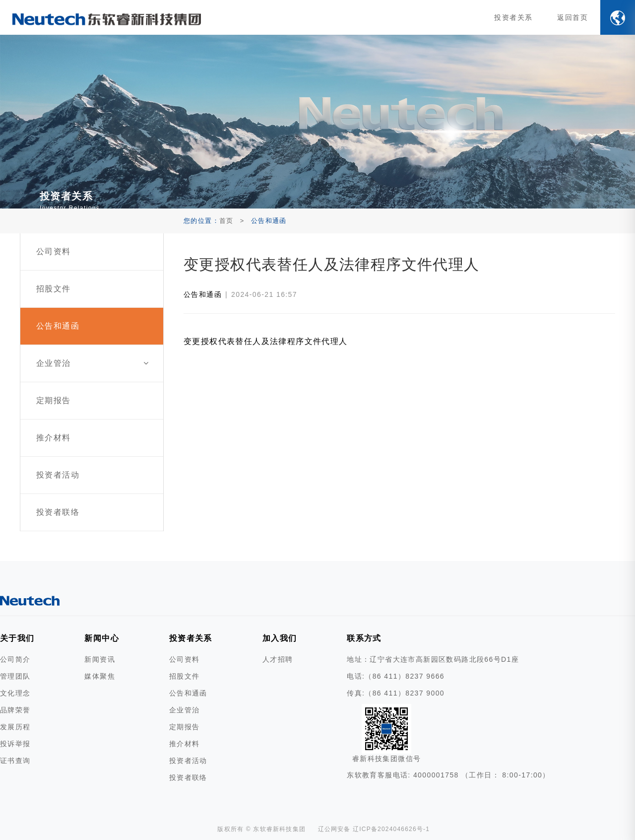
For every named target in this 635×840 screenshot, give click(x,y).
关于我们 (17, 638)
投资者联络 (188, 777)
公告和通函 (203, 294)
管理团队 (15, 676)
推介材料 (185, 744)
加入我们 (280, 638)
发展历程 (15, 727)
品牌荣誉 (15, 710)
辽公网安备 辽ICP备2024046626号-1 (374, 829)
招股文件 (185, 676)
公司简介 (15, 659)
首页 (226, 221)
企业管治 (185, 710)
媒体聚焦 (100, 676)
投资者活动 (188, 761)
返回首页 (572, 17)
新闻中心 (102, 638)
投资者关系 (513, 17)
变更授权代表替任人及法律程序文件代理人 (266, 341)
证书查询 (15, 761)
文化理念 (15, 693)
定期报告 (185, 727)
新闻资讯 (100, 659)
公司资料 (185, 659)
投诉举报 (15, 744)
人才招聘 (278, 659)
